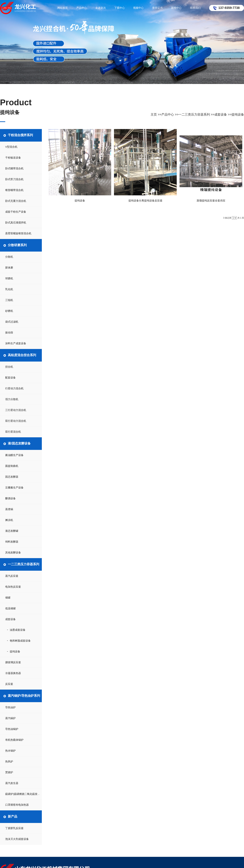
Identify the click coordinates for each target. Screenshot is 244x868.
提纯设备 (238, 115)
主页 (154, 115)
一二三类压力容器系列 (194, 115)
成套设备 (221, 115)
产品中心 (168, 115)
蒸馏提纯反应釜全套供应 (211, 201)
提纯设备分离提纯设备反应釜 (145, 201)
